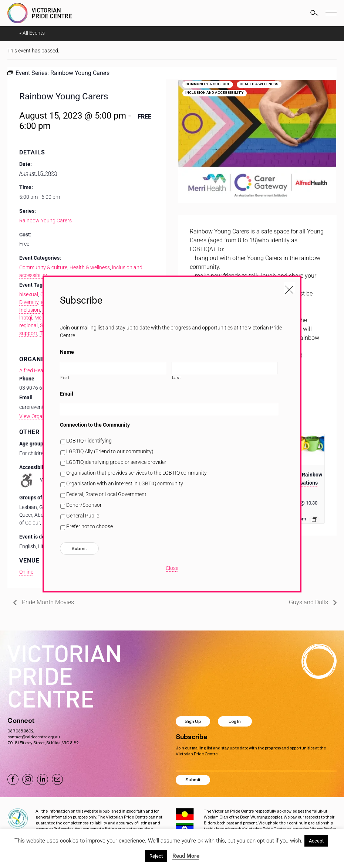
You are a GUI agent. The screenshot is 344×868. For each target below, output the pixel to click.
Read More (186, 856)
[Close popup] (289, 288)
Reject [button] (156, 856)
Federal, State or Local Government (106, 494)
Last (177, 377)
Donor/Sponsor (84, 505)
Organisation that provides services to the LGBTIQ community (136, 473)
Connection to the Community (95, 425)
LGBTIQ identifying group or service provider (116, 462)
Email (67, 394)
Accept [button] (316, 841)
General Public (83, 516)
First (65, 377)
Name (67, 352)
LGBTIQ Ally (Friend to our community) (110, 451)
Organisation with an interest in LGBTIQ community (125, 483)
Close (172, 568)
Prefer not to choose (90, 526)
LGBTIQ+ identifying (89, 441)
